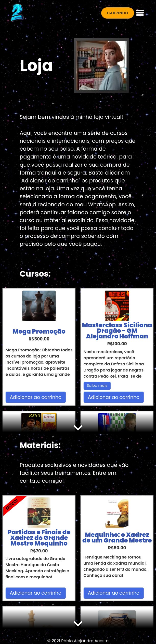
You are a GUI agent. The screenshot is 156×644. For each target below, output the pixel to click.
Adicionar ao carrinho (35, 397)
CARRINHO (118, 13)
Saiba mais (97, 385)
